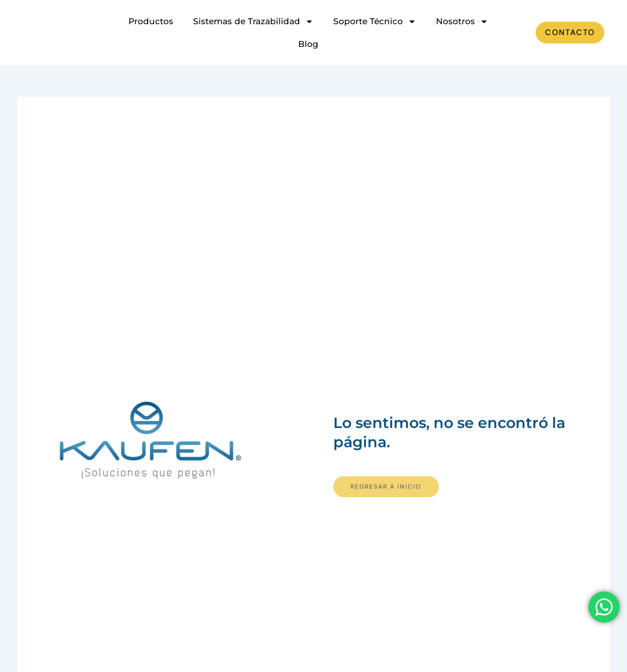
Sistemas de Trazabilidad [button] (253, 21)
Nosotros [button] (462, 21)
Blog (308, 44)
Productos (151, 21)
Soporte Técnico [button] (375, 21)
